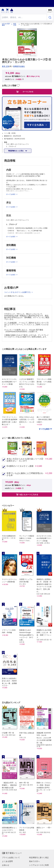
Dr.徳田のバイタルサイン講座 (20, 466)
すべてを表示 (44, 429)
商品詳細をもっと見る (16, 151)
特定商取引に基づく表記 (39, 858)
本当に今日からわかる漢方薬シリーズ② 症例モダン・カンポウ (25, 460)
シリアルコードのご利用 (39, 865)
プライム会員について (11, 858)
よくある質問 (7, 861)
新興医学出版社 (19, 66)
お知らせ (6, 865)
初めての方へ (34, 861)
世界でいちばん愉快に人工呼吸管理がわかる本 (25, 474)
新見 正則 (15, 24)
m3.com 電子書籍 (6, 24)
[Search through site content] (24, 17)
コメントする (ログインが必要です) (18, 292)
